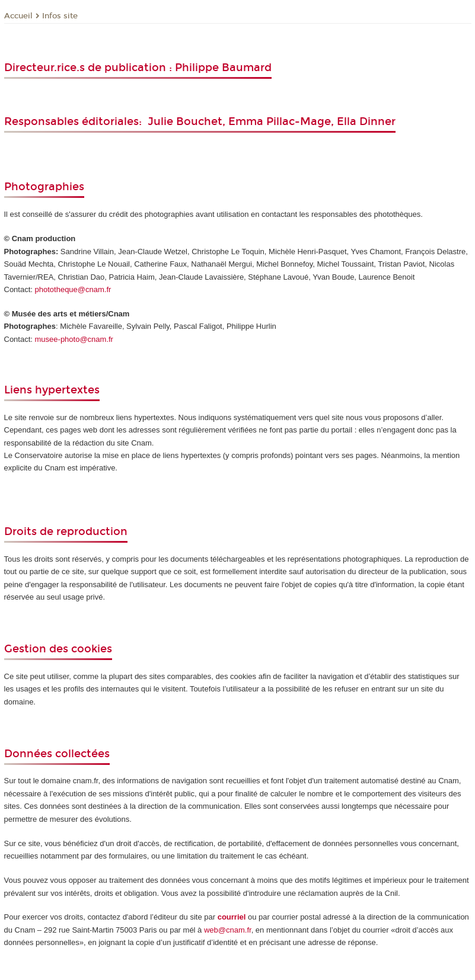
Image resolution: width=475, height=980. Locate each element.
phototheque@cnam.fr (73, 289)
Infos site (60, 16)
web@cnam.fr (228, 930)
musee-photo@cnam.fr (74, 339)
